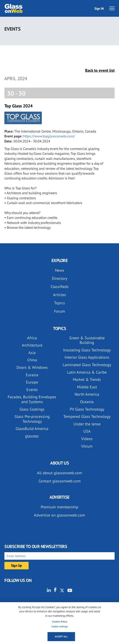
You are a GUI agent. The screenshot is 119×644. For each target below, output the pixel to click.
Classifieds (60, 287)
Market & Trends (87, 379)
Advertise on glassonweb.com (59, 515)
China (32, 360)
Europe (32, 382)
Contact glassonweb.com (60, 481)
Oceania (87, 402)
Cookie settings (60, 626)
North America (87, 394)
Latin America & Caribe (87, 372)
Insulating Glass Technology (87, 350)
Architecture (32, 345)
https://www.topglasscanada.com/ (49, 136)
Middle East (87, 387)
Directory (60, 278)
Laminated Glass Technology (87, 365)
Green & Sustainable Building (87, 340)
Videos (87, 439)
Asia (32, 353)
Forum (60, 311)
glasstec (32, 436)
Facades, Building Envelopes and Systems (32, 399)
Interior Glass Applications (87, 357)
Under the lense (87, 424)
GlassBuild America (32, 429)
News (60, 270)
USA (87, 431)
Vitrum (87, 446)
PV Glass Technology (87, 409)
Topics (59, 303)
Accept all (61, 637)
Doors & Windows (32, 367)
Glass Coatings (32, 409)
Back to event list (100, 70)
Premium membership (59, 507)
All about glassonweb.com (59, 473)
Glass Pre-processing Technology (32, 419)
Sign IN (99, 8)
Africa (32, 338)
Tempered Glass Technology (87, 416)
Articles (59, 295)
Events (32, 390)
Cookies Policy (60, 622)
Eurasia (32, 375)
